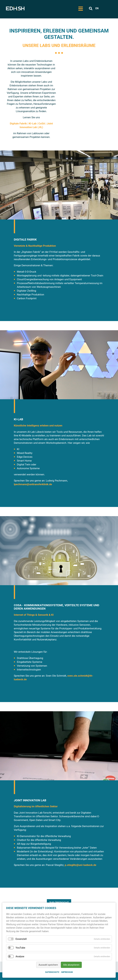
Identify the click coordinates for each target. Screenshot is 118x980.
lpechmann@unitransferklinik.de (33, 484)
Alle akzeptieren (71, 965)
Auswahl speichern (48, 965)
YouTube (20, 948)
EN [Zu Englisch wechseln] (97, 8)
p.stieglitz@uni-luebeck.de (81, 865)
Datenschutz (52, 972)
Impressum (67, 972)
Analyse (20, 956)
